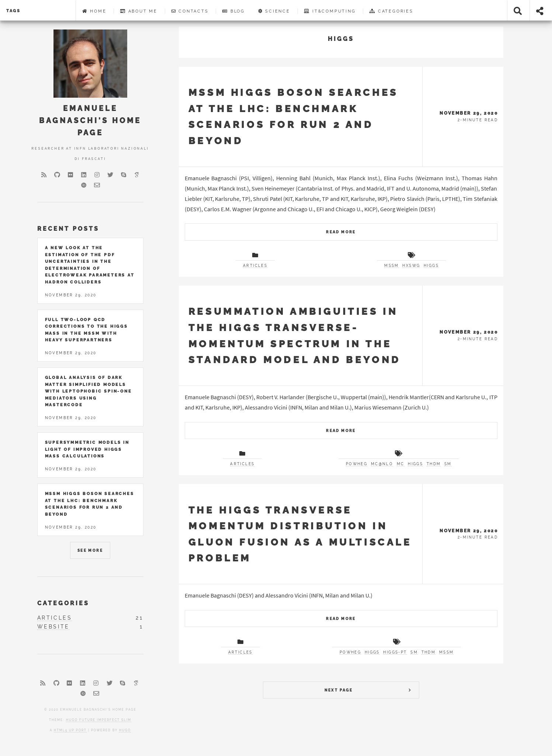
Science (274, 11)
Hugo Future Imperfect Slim (99, 720)
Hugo (125, 730)
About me (139, 11)
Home (94, 11)
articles (255, 266)
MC (401, 464)
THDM (434, 464)
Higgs (431, 266)
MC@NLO (382, 464)
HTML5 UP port (70, 730)
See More (90, 551)
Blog (234, 11)
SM (448, 464)
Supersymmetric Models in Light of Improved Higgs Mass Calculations (87, 449)
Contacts (190, 11)
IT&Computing (330, 11)
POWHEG (357, 464)
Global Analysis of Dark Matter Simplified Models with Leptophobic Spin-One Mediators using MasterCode (88, 391)
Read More (341, 232)
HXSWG (411, 266)
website (53, 627)
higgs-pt (395, 652)
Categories (391, 11)
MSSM (392, 266)
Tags (13, 11)
